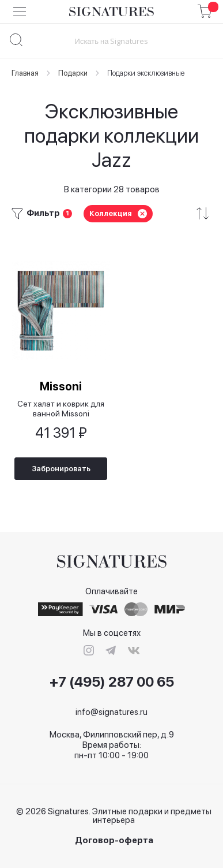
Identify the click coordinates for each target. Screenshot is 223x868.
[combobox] (111, 41)
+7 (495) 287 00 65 (112, 682)
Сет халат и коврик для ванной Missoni (61, 409)
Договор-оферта (114, 841)
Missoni (61, 386)
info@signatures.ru (111, 712)
